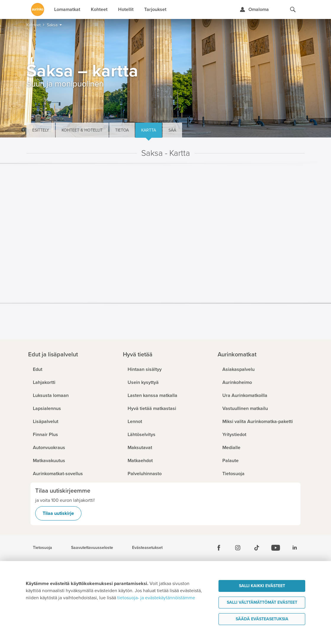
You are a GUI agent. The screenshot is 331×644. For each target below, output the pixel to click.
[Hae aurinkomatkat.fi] (293, 9)
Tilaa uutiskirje (58, 513)
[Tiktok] (257, 548)
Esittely (41, 130)
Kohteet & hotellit (82, 130)
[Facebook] (219, 548)
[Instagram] (238, 548)
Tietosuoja (42, 548)
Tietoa (122, 130)
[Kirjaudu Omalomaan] (254, 9)
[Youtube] (276, 548)
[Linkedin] (295, 548)
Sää (172, 130)
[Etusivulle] (38, 9)
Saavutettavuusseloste (92, 548)
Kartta (149, 130)
